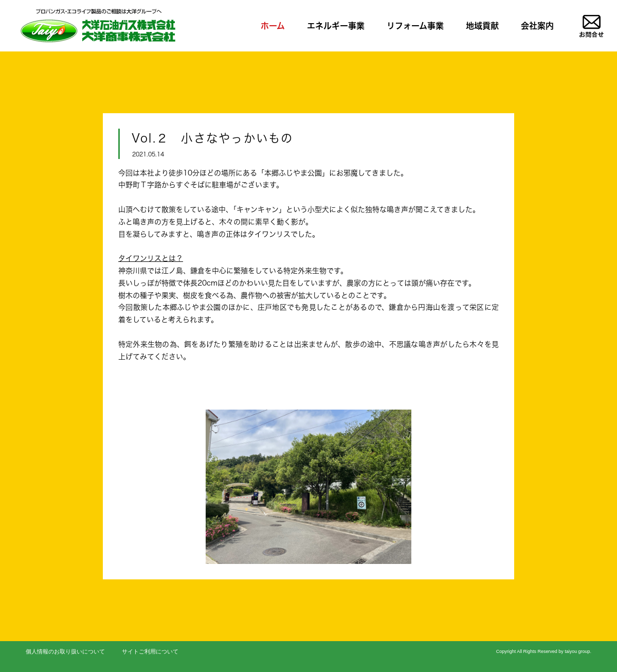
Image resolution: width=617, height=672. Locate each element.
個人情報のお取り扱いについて (65, 651)
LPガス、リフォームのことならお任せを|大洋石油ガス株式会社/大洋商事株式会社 (97, 25)
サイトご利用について (150, 651)
